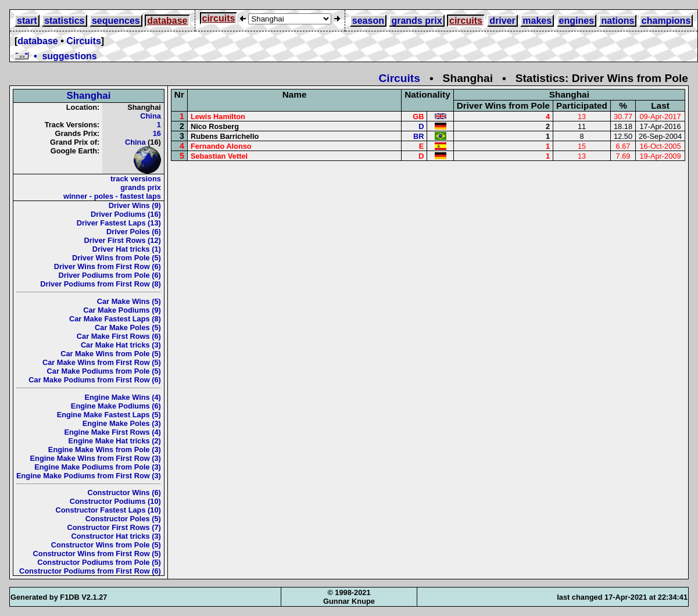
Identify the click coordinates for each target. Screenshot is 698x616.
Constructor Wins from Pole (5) (106, 545)
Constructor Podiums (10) (115, 501)
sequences (116, 21)
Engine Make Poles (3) (122, 423)
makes (537, 21)
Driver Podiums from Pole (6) (110, 275)
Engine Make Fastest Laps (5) (109, 415)
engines (577, 21)
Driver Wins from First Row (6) (108, 266)
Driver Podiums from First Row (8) (101, 284)
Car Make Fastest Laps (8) (115, 319)
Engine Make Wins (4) (122, 397)
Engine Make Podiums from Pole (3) (98, 467)
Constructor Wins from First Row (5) (97, 554)
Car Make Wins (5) (129, 301)
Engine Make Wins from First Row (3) (96, 458)
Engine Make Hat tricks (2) (115, 441)
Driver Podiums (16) (126, 214)
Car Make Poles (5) (128, 327)
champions (666, 21)
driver (502, 21)
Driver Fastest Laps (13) (119, 223)
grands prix (416, 21)
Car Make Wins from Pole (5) (111, 354)
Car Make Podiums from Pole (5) (104, 371)
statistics (64, 21)
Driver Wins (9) (135, 205)
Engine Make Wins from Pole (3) (105, 450)
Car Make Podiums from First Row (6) (95, 380)
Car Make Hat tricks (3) (121, 345)
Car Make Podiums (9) (122, 310)
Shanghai (88, 96)
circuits (219, 18)
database (167, 21)
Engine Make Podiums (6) (116, 406)
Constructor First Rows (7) (114, 527)
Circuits (84, 41)
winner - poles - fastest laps (112, 196)
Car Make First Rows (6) (119, 336)
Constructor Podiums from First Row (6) (90, 571)
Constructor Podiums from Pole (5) (99, 562)
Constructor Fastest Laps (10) (108, 510)
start (27, 21)
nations (618, 21)
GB (418, 117)
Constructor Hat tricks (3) (116, 536)
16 (157, 133)
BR (418, 136)
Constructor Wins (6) (124, 493)
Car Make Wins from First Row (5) (102, 362)
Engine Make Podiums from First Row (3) (89, 476)
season (368, 21)
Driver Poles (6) (134, 232)
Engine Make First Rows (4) (112, 432)
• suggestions (56, 56)
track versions (136, 179)
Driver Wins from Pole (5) (117, 258)
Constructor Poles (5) (123, 519)
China (151, 116)
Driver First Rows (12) (123, 240)
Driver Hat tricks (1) (127, 249)
